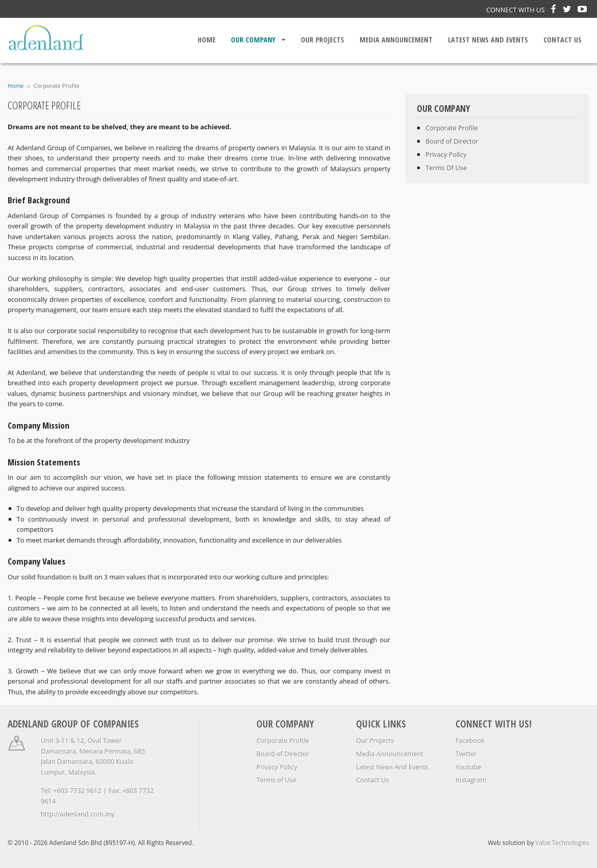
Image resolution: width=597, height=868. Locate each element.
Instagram (471, 780)
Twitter (466, 754)
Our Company (253, 40)
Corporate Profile (57, 86)
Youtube (468, 767)
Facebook (470, 740)
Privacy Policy (446, 154)
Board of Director (283, 754)
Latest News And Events (488, 40)
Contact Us (563, 40)
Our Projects (323, 40)
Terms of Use (277, 780)
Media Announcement (396, 40)
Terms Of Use (446, 168)
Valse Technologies (562, 843)
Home (207, 40)
